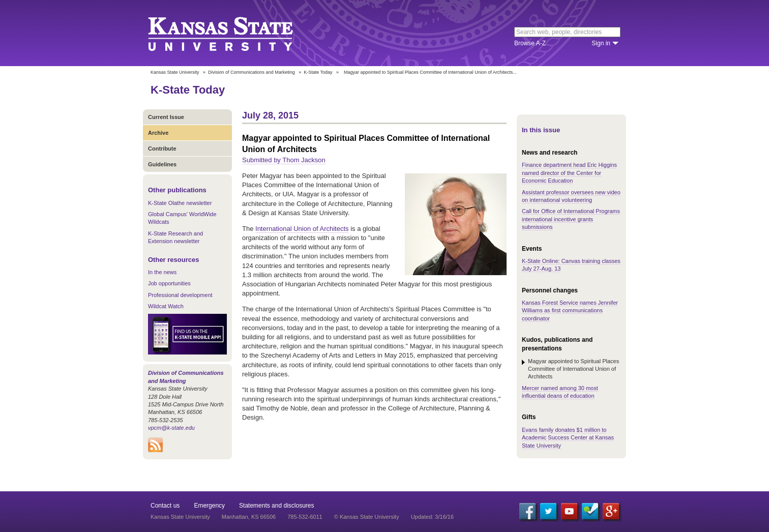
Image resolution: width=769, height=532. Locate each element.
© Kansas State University (367, 517)
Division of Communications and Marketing (252, 72)
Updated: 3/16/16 (432, 517)
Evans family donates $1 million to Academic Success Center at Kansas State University (568, 438)
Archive (158, 133)
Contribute (162, 149)
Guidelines (162, 164)
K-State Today (318, 72)
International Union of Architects (302, 229)
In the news (162, 272)
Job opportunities (169, 283)
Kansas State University (233, 33)
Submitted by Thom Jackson (284, 160)
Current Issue (166, 117)
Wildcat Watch (166, 306)
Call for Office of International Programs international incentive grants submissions (571, 219)
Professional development (180, 295)
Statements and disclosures (276, 506)
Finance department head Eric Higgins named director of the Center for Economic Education (569, 173)
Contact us (165, 506)
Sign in (601, 43)
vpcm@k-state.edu (171, 428)
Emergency (209, 506)
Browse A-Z (530, 43)
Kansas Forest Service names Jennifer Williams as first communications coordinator (570, 311)
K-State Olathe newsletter (180, 203)
